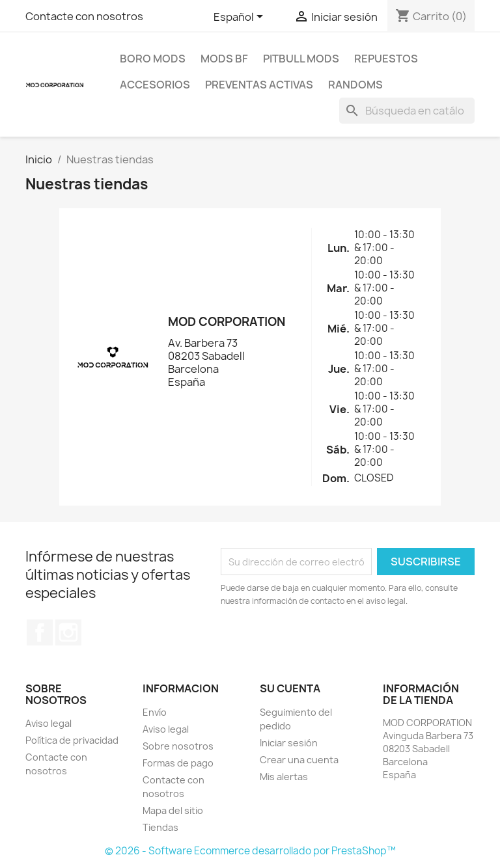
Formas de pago (178, 763)
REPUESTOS (386, 59)
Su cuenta (290, 688)
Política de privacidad (72, 740)
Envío (155, 712)
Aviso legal (49, 723)
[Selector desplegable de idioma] (241, 18)
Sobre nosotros (178, 746)
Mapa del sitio (173, 810)
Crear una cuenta (299, 760)
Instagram (68, 632)
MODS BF (224, 59)
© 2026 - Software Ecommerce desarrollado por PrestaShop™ (250, 851)
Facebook (40, 632)
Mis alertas (284, 777)
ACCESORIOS (155, 85)
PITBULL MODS (301, 59)
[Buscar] (407, 111)
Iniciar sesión (289, 743)
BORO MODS (153, 59)
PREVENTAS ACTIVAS (259, 85)
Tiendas (160, 827)
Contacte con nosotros (84, 16)
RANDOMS (355, 85)
